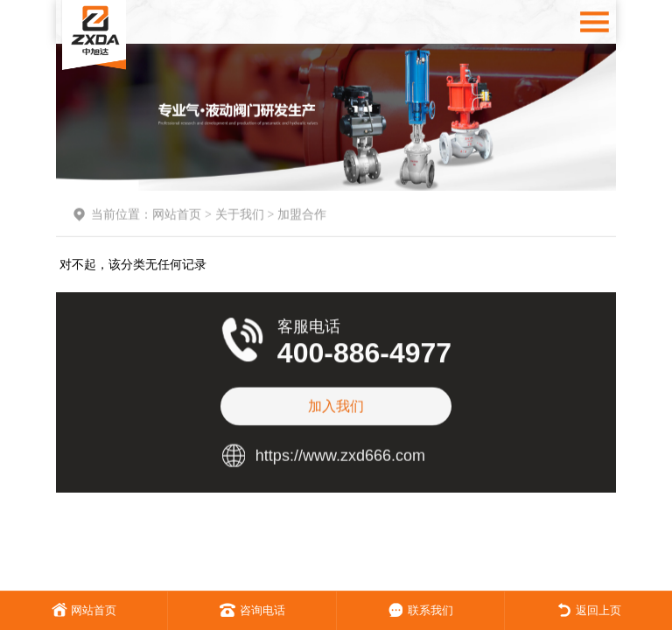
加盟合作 (302, 220)
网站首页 (177, 220)
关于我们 (240, 220)
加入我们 (336, 399)
